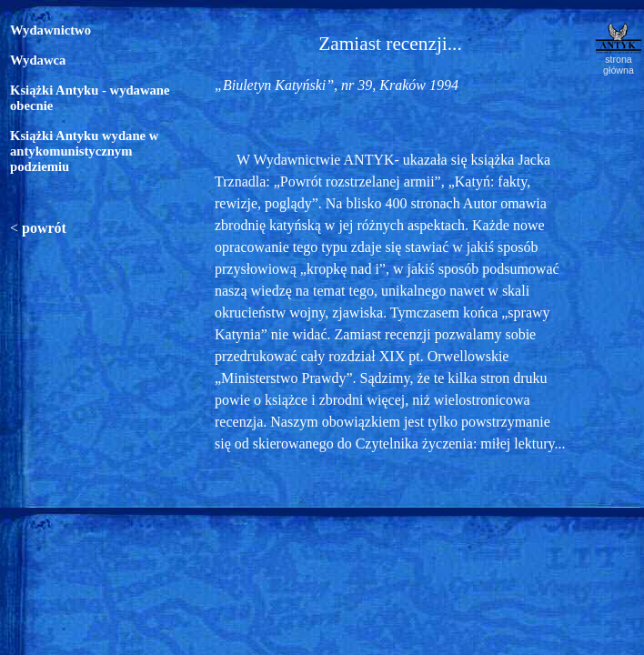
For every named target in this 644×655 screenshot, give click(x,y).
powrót (44, 228)
